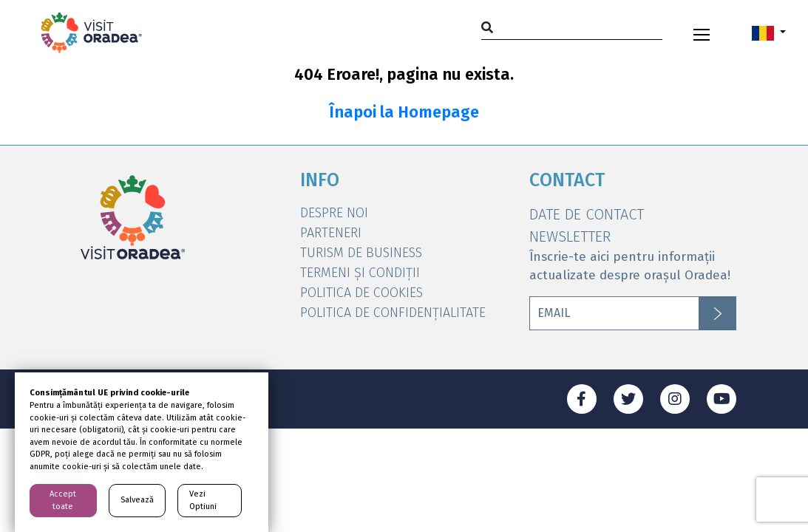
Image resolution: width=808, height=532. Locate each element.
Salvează (137, 500)
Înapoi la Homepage (404, 112)
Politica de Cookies (361, 293)
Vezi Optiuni (203, 500)
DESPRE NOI (334, 213)
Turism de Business (361, 253)
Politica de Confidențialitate (393, 313)
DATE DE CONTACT (587, 214)
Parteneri (331, 233)
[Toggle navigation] (702, 33)
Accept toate (63, 500)
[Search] (572, 27)
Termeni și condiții (360, 273)
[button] (769, 33)
